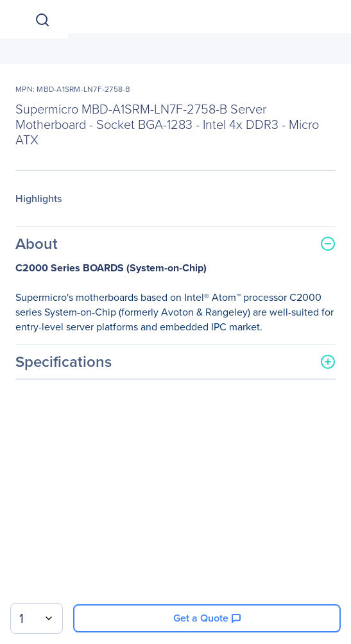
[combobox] (37, 618)
